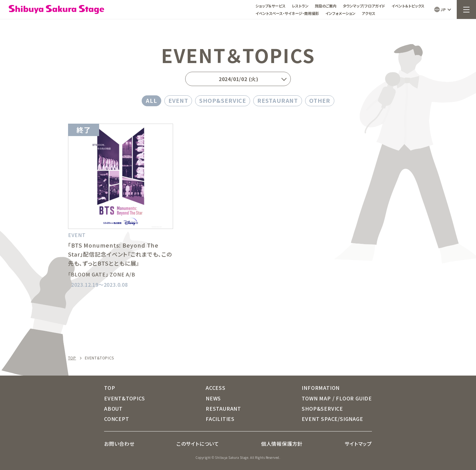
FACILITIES (220, 419)
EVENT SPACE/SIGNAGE (332, 419)
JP (443, 9)
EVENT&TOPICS (125, 398)
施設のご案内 (326, 6)
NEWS (213, 398)
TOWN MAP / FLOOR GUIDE (337, 398)
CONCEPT (117, 419)
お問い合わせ (119, 444)
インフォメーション (340, 13)
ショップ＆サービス (270, 6)
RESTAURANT (278, 100)
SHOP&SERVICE (223, 100)
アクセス (368, 13)
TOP (72, 358)
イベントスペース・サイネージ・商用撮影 (287, 13)
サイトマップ (358, 444)
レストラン (300, 6)
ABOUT (113, 408)
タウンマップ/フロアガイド (364, 6)
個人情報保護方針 (282, 444)
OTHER (320, 100)
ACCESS (216, 388)
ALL (151, 100)
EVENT (178, 100)
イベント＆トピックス (408, 6)
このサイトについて (198, 444)
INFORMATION (321, 388)
